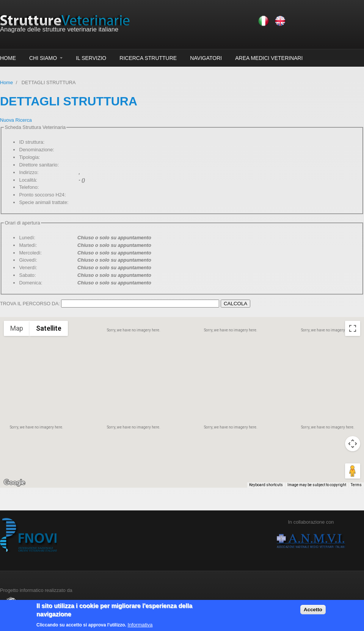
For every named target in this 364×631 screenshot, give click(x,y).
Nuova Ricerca (16, 120)
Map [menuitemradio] (17, 328)
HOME (8, 58)
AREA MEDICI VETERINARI (269, 58)
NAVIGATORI (206, 58)
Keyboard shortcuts (266, 485)
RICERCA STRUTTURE (148, 58)
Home (6, 82)
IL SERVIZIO (91, 58)
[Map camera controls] (353, 444)
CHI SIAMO (43, 58)
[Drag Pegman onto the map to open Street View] (353, 471)
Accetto (313, 610)
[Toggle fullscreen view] (353, 328)
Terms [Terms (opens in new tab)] (356, 485)
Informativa (140, 625)
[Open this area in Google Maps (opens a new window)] (14, 483)
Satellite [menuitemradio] (49, 328)
